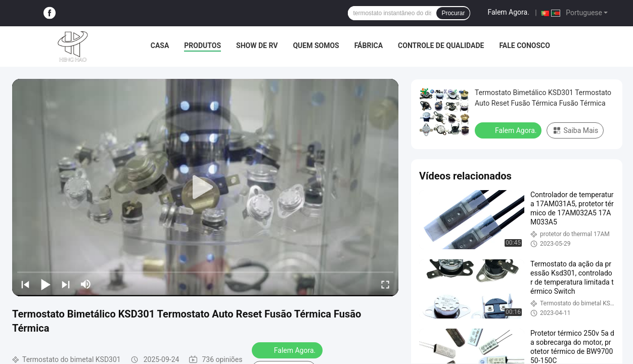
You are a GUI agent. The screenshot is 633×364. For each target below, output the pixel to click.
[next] (66, 284)
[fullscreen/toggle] (385, 284)
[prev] (25, 284)
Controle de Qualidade (441, 45)
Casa (160, 45)
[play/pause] (46, 284)
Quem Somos (316, 45)
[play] (205, 188)
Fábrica (369, 45)
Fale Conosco (525, 45)
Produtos (202, 45)
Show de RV (257, 45)
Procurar (453, 13)
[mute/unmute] (86, 284)
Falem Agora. (508, 12)
